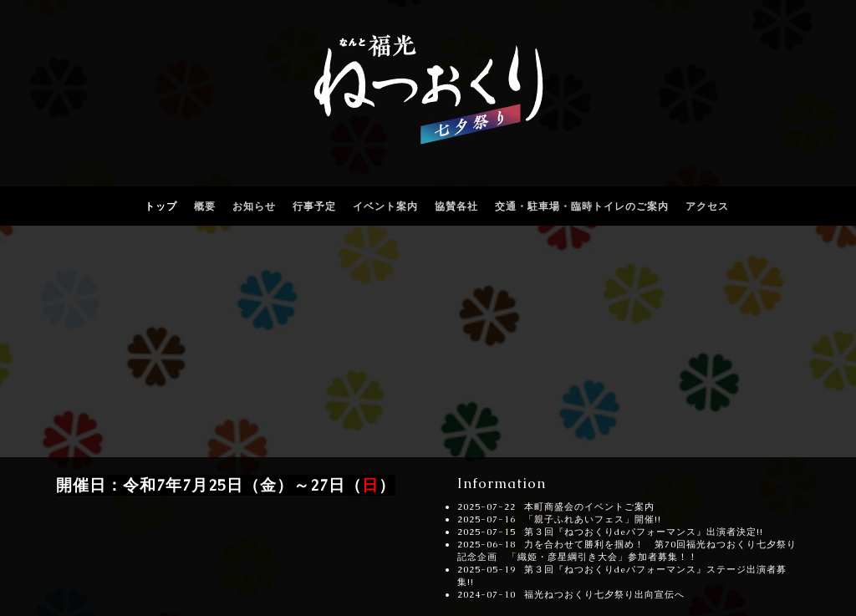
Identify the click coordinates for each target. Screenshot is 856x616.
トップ (161, 206)
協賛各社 (456, 206)
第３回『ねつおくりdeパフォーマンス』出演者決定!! (644, 532)
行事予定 (314, 206)
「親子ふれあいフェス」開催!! (593, 519)
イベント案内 (385, 206)
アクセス (707, 206)
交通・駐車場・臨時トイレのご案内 (582, 206)
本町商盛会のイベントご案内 (589, 507)
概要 (205, 206)
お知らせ (254, 206)
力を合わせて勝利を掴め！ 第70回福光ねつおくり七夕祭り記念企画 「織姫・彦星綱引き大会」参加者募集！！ (627, 550)
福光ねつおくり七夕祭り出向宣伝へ (604, 594)
